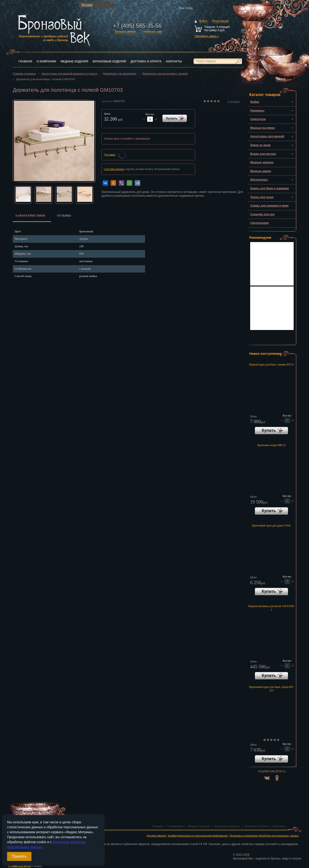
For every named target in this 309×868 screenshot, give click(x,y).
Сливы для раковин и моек (269, 206)
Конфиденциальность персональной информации (198, 836)
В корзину (271, 431)
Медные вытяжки (262, 128)
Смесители (258, 119)
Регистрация (220, 21)
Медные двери (261, 171)
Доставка (109, 155)
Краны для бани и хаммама (270, 188)
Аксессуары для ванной (267, 136)
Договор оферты (156, 836)
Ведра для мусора (263, 154)
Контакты (174, 61)
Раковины (257, 111)
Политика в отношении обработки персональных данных (264, 836)
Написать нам (153, 32)
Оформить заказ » (207, 36)
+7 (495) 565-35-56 (137, 26)
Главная (25, 61)
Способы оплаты (114, 169)
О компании (46, 61)
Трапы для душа (262, 197)
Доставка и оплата (146, 61)
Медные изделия (75, 61)
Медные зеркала (262, 162)
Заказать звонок (125, 32)
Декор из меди (260, 145)
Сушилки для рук (262, 214)
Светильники (260, 223)
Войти (203, 21)
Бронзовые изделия (109, 61)
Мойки (255, 102)
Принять (19, 856)
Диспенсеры (259, 180)
